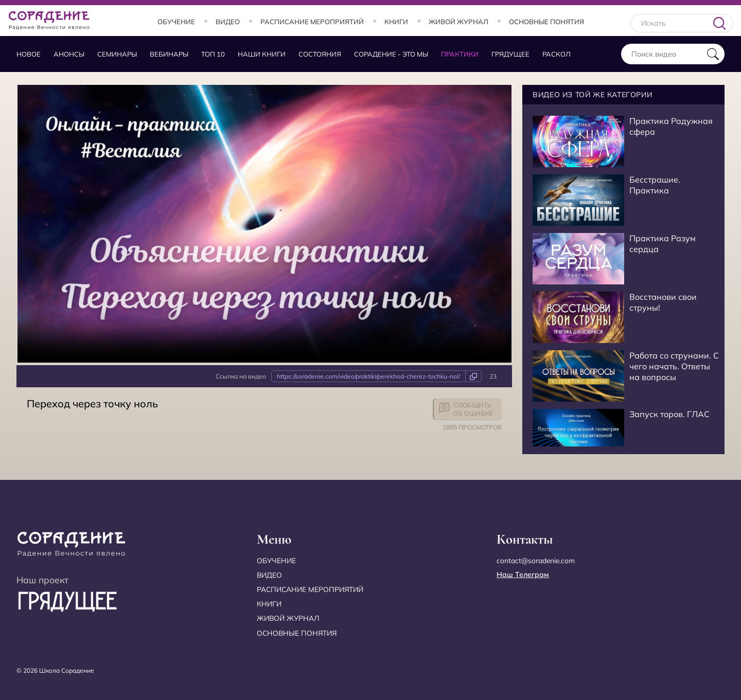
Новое (29, 54)
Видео (228, 21)
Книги (396, 21)
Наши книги (262, 54)
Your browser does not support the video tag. (264, 224)
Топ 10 (213, 54)
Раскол (557, 54)
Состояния (320, 54)
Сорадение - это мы (391, 54)
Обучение (176, 21)
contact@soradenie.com (536, 561)
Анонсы (69, 54)
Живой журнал (458, 21)
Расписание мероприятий (312, 21)
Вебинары (169, 54)
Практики (460, 54)
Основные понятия (546, 21)
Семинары (117, 54)
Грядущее (510, 54)
